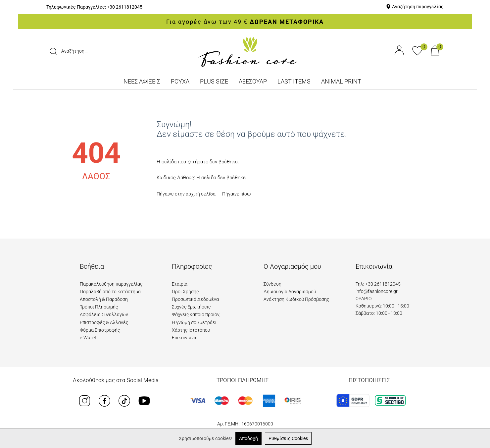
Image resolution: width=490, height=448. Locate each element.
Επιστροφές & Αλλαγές (104, 322)
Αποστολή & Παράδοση (104, 299)
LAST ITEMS (294, 81)
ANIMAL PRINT (341, 81)
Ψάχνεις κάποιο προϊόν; (196, 314)
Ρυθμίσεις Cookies (288, 438)
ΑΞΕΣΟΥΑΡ (253, 81)
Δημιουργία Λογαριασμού (290, 292)
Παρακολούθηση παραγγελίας (111, 284)
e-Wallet (88, 338)
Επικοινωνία (185, 338)
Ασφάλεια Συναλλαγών (104, 314)
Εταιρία (180, 284)
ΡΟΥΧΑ (180, 81)
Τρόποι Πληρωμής (99, 307)
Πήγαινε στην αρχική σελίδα (186, 194)
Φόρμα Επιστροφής (100, 330)
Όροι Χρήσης (185, 292)
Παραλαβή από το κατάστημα (110, 292)
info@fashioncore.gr (377, 291)
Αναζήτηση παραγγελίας (418, 7)
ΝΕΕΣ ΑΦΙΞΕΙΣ (142, 81)
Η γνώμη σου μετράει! (195, 322)
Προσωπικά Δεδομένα (195, 299)
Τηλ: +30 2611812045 (378, 284)
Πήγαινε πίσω (237, 194)
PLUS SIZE (214, 81)
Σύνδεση (272, 284)
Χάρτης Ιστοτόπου (191, 330)
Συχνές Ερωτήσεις (191, 307)
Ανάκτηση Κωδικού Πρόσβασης (296, 299)
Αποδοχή (248, 438)
